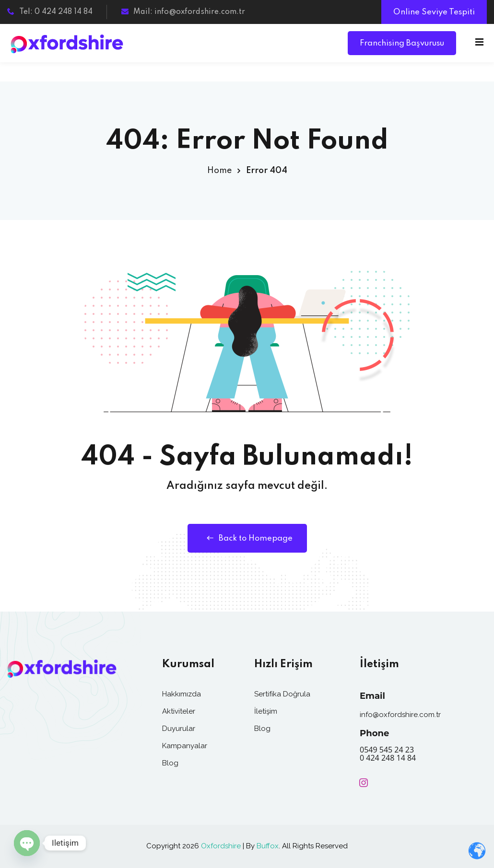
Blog (170, 763)
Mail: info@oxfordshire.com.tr (183, 12)
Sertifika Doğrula (282, 694)
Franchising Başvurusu (402, 43)
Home (219, 171)
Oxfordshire (221, 846)
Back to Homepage (247, 538)
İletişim (266, 711)
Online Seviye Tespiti (434, 12)
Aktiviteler (179, 711)
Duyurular (179, 729)
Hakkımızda (182, 694)
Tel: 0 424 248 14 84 (50, 12)
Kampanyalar (185, 746)
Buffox (268, 846)
